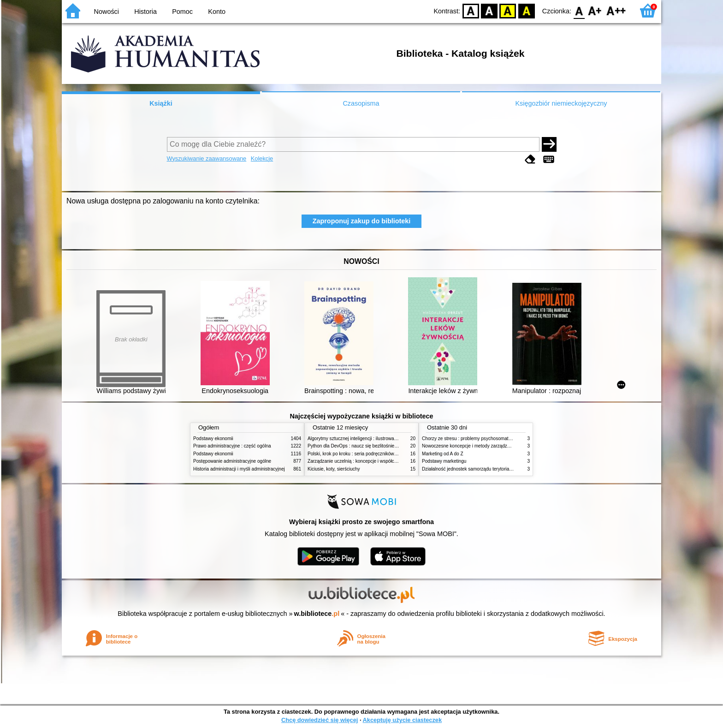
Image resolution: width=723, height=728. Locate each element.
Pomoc (182, 12)
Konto (217, 12)
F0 (579, 10)
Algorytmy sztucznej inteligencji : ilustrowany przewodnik (366, 439)
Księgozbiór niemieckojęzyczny (561, 103)
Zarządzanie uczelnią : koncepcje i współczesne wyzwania (368, 461)
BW (489, 10)
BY (526, 10)
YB (508, 10)
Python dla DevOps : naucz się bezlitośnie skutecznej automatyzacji (377, 446)
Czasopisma (361, 103)
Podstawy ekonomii (213, 439)
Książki (161, 103)
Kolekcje (262, 158)
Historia (145, 12)
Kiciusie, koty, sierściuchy (334, 469)
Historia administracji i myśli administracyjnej (239, 469)
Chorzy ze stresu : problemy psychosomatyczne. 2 (474, 439)
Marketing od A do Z (443, 454)
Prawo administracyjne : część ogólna (232, 446)
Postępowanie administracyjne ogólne (232, 461)
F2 (616, 10)
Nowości (107, 12)
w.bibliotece (317, 614)
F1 (595, 10)
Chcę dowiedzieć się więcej (320, 720)
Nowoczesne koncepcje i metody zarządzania (469, 446)
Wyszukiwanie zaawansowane (207, 158)
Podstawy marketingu (444, 461)
